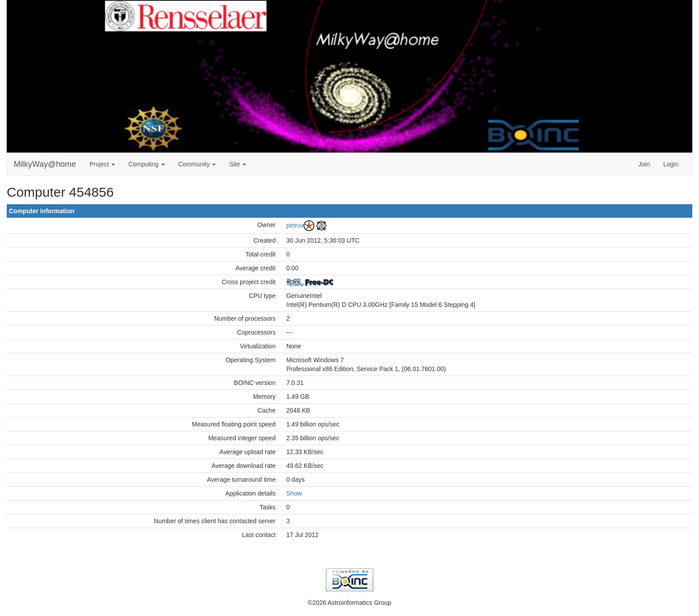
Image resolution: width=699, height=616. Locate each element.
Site (238, 164)
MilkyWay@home (45, 164)
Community (197, 164)
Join (644, 164)
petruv (295, 225)
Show (294, 493)
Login (671, 164)
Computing (147, 164)
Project (102, 164)
